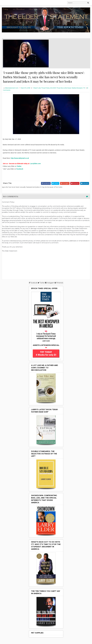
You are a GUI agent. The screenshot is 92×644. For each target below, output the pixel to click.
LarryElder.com (35, 164)
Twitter (19, 167)
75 (84, 89)
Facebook (20, 170)
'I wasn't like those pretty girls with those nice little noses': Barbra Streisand (58, 89)
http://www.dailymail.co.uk (20, 159)
